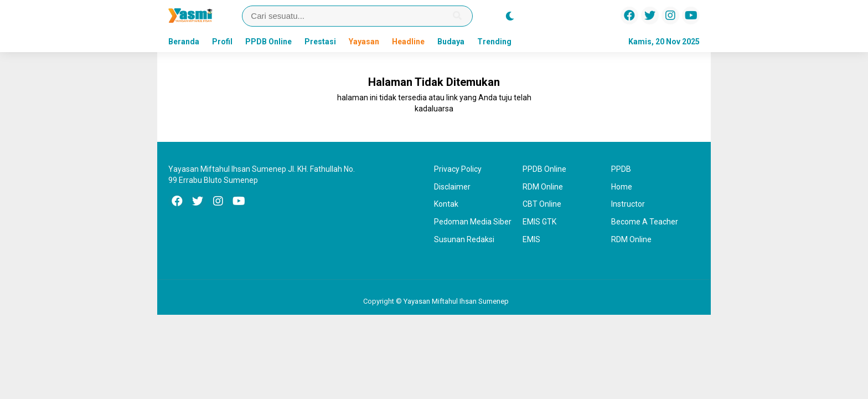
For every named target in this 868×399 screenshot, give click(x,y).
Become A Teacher (645, 222)
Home (622, 187)
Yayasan (364, 42)
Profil (222, 42)
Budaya (451, 42)
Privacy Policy (458, 169)
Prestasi (320, 42)
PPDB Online (268, 42)
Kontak (446, 204)
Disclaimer (452, 187)
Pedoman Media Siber (473, 222)
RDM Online (543, 187)
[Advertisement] (94, 229)
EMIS (531, 239)
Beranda (184, 42)
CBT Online (542, 204)
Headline (408, 42)
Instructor (628, 204)
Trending (494, 42)
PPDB (621, 169)
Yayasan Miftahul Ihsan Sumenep (456, 301)
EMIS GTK (539, 222)
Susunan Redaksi (464, 239)
